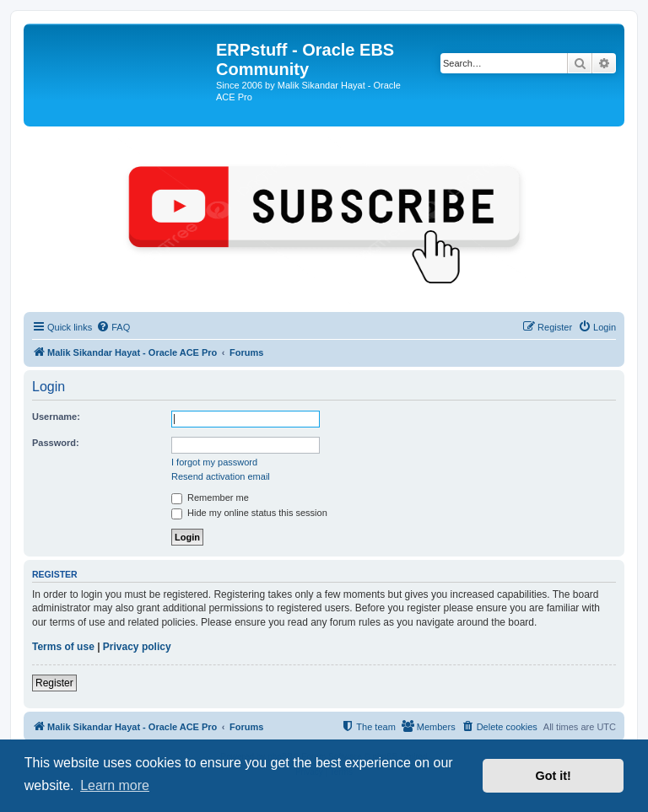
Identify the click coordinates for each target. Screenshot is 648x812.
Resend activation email (221, 476)
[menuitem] (113, 327)
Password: (56, 443)
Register (54, 683)
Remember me (210, 497)
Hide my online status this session (249, 513)
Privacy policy (137, 647)
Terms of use (63, 647)
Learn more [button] (115, 785)
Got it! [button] (553, 776)
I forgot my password (214, 462)
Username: (56, 417)
